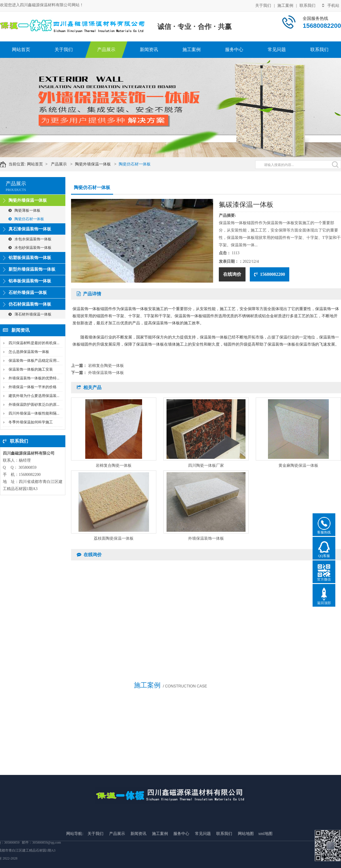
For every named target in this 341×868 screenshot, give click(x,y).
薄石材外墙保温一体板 (30, 314)
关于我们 (263, 5)
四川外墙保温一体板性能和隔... (34, 413)
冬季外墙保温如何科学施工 (31, 422)
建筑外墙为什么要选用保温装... (34, 396)
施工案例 (285, 5)
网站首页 (21, 50)
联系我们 (307, 5)
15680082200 (270, 274)
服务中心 (234, 50)
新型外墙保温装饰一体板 (32, 269)
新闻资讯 (149, 50)
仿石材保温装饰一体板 (30, 304)
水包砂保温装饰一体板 (30, 248)
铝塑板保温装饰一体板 (30, 258)
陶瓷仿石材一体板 (140, 164)
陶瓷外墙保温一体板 (98, 164)
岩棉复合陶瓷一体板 (106, 366)
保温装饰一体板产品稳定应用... (34, 361)
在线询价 (232, 274)
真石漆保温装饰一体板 (30, 229)
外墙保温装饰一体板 (106, 373)
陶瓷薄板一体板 (24, 210)
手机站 (331, 5)
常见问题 (277, 50)
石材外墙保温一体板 (28, 293)
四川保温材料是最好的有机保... (34, 343)
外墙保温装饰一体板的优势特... (34, 378)
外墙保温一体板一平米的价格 (33, 387)
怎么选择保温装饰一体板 (29, 352)
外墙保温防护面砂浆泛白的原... (34, 404)
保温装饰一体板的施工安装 (31, 369)
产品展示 (106, 50)
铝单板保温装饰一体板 (30, 281)
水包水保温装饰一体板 (30, 239)
